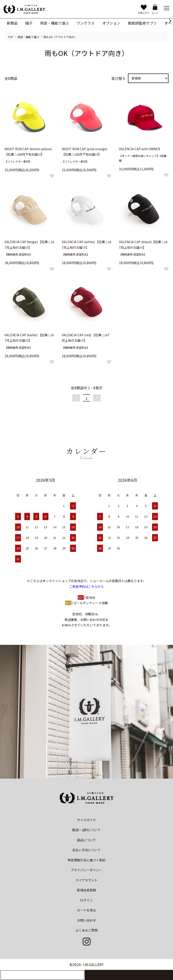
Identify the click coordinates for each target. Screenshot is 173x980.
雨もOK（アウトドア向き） (60, 37)
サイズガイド (86, 820)
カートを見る (86, 910)
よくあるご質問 (86, 930)
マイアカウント (86, 880)
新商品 (12, 23)
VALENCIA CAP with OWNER (140, 149)
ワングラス (86, 23)
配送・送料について (86, 830)
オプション (111, 23)
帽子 (29, 23)
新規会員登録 (86, 890)
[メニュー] (166, 8)
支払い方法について (86, 850)
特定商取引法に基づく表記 (86, 860)
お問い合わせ (86, 920)
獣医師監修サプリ (142, 23)
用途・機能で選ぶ (55, 23)
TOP (11, 37)
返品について (86, 840)
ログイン (86, 900)
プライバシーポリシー (86, 870)
